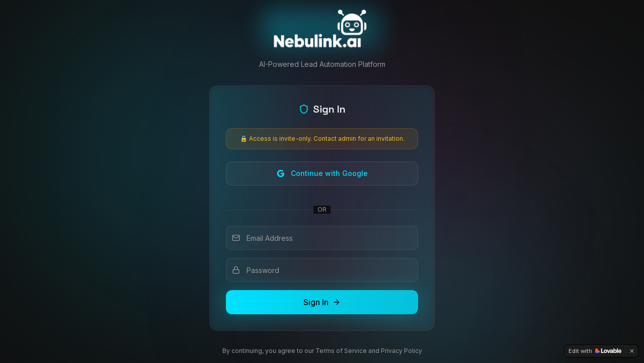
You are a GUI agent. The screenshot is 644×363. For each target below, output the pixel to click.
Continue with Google (322, 173)
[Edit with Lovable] (595, 351)
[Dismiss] (632, 351)
